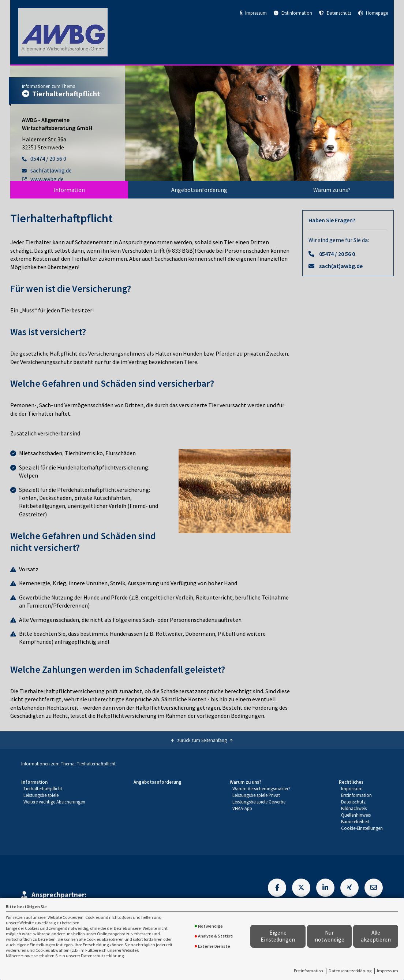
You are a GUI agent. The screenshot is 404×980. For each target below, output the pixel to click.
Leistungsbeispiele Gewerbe (259, 802)
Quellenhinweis (356, 815)
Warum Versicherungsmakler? (261, 788)
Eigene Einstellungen (278, 936)
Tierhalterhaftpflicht (43, 788)
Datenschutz (335, 13)
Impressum (388, 971)
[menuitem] (69, 190)
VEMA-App (242, 808)
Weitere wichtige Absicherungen (54, 802)
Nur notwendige (330, 936)
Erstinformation (308, 971)
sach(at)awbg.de (341, 266)
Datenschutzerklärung (350, 971)
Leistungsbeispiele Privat (256, 795)
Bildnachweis (354, 808)
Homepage (373, 13)
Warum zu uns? (332, 190)
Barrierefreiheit (355, 821)
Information (69, 190)
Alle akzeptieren (376, 936)
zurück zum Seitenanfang (202, 740)
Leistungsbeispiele (41, 795)
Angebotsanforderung (199, 190)
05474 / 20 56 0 (337, 254)
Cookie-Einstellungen (362, 828)
